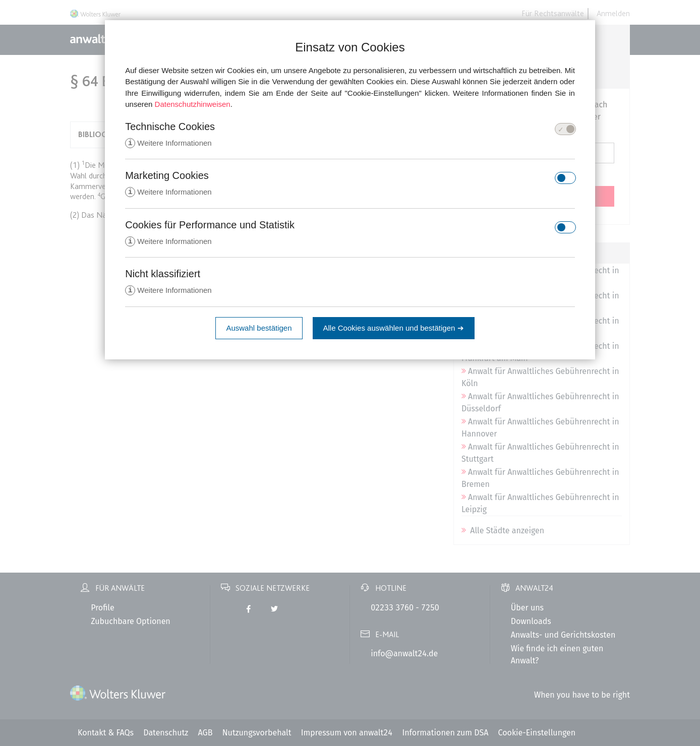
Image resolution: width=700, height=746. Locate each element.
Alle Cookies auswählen (394, 330)
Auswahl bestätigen (259, 330)
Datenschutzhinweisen (193, 104)
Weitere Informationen (168, 143)
